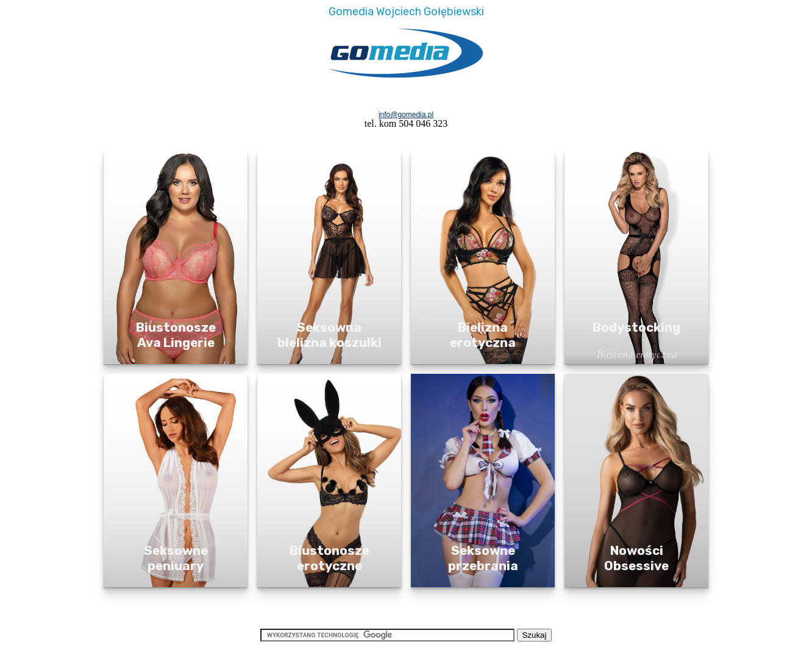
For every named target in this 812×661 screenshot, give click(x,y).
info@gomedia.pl (406, 115)
